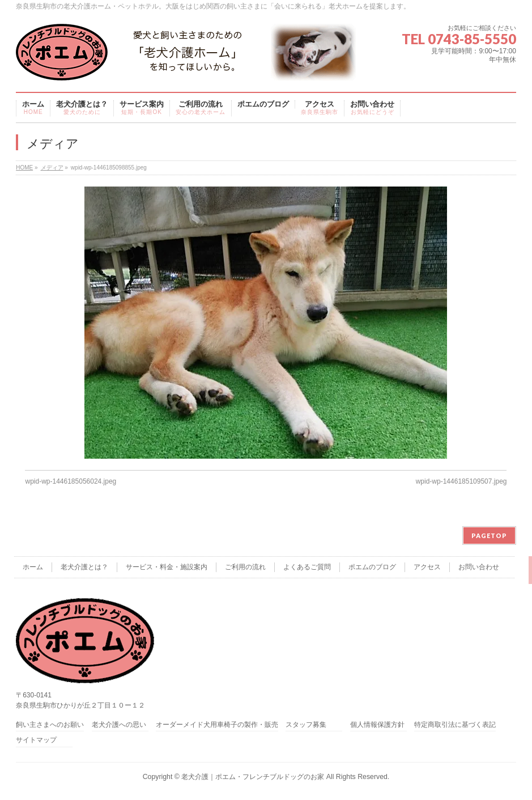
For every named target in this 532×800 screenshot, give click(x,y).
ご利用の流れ (245, 567)
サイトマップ (36, 740)
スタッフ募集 (306, 725)
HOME (24, 168)
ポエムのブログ (372, 567)
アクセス (427, 567)
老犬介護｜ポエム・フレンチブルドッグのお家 (253, 777)
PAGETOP (489, 536)
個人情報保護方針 (377, 725)
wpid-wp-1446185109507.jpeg (461, 481)
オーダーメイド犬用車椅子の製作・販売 (217, 725)
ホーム (33, 567)
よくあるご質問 (307, 567)
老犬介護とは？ (84, 567)
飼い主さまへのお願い (50, 725)
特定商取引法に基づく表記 (455, 725)
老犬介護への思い (119, 725)
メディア (52, 168)
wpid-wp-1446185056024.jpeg (71, 481)
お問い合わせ (479, 567)
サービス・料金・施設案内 (167, 567)
